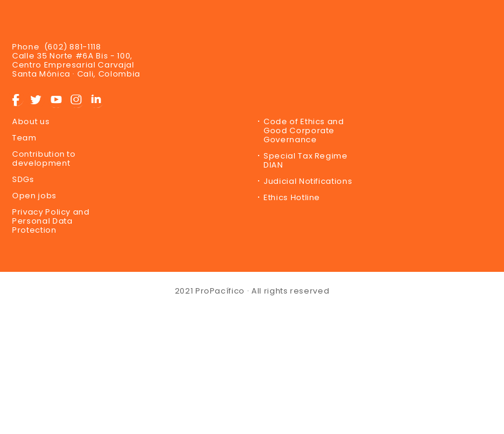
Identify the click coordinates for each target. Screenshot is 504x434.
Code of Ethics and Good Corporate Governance (304, 131)
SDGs (23, 179)
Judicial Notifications (308, 181)
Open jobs (34, 196)
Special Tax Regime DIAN (306, 160)
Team (24, 138)
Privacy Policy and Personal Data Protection (51, 221)
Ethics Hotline (292, 197)
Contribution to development (44, 159)
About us (31, 121)
